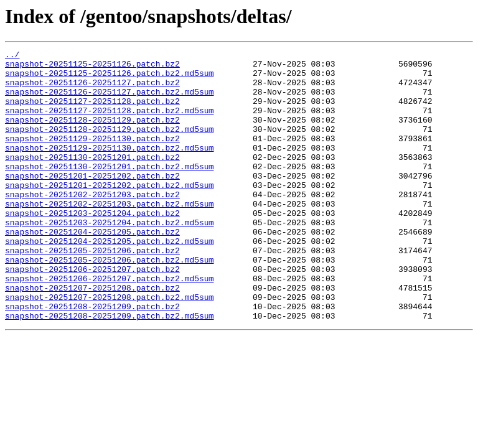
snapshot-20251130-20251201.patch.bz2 (92, 179)
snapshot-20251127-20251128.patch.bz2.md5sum (109, 123)
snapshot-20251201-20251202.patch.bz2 (92, 202)
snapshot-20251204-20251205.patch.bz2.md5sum (109, 280)
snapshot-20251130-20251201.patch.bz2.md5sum (109, 190)
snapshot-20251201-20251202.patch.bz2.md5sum (109, 213)
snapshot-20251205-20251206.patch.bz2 (92, 291)
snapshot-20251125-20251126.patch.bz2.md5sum (109, 78)
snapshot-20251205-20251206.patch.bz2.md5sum (109, 302)
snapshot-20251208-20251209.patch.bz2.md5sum (109, 370)
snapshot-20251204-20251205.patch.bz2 (92, 269)
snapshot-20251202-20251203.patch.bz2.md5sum (109, 235)
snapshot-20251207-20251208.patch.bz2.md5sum (109, 347)
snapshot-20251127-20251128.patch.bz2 (92, 112)
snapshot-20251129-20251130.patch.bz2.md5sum (109, 168)
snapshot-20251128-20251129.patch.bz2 (92, 134)
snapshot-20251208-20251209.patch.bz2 (92, 358)
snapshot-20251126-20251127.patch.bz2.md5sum (109, 101)
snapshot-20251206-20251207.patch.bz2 (92, 314)
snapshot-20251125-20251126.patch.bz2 (92, 67)
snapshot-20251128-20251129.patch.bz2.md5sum (109, 146)
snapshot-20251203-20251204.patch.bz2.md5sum (109, 258)
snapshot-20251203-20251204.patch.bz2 (92, 246)
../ (12, 56)
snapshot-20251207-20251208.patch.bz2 (92, 336)
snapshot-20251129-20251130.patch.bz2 (92, 157)
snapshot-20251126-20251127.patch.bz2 (92, 90)
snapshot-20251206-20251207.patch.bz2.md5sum (109, 325)
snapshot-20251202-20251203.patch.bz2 (92, 224)
